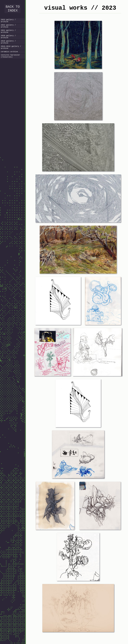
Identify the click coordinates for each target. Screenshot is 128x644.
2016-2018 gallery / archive (11, 52)
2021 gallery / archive (8, 34)
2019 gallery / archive (8, 46)
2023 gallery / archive (8, 22)
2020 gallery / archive (8, 40)
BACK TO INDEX (13, 9)
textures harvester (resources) (10, 62)
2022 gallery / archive (8, 28)
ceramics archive (9, 57)
